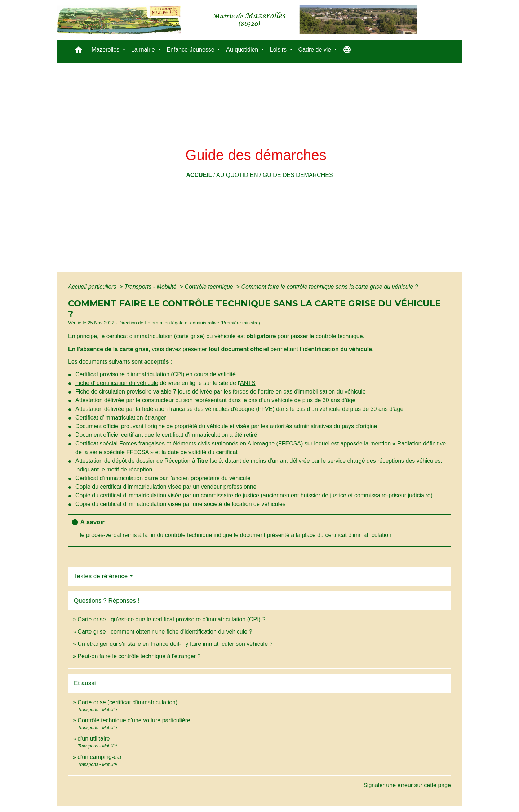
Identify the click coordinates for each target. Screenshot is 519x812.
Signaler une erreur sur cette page (407, 785)
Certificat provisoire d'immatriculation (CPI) (130, 374)
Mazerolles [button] (106, 50)
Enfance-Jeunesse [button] (191, 50)
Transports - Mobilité (151, 287)
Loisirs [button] (279, 50)
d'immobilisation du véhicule (330, 392)
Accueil (199, 175)
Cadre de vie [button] (316, 50)
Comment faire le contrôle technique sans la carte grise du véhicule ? (329, 287)
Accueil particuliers (93, 287)
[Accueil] (237, 20)
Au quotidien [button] (243, 50)
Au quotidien (237, 175)
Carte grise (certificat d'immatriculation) (127, 702)
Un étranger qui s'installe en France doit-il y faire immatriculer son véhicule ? (175, 644)
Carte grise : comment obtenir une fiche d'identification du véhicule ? (165, 632)
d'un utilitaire (94, 739)
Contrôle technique (210, 287)
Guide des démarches (298, 175)
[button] (79, 51)
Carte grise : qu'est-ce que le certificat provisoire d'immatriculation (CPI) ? (171, 619)
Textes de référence (101, 576)
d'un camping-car (99, 757)
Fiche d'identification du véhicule (117, 383)
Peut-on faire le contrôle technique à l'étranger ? (139, 656)
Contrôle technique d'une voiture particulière (134, 720)
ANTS (248, 383)
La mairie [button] (144, 50)
